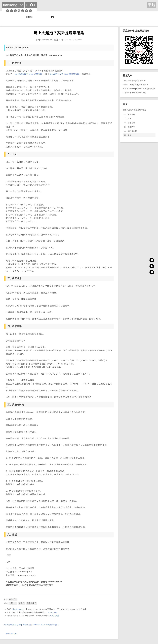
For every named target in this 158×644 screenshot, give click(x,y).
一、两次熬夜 (130, 114)
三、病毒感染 (130, 123)
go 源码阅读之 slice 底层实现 (29, 74)
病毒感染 (31, 603)
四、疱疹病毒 (130, 127)
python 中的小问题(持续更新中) (136, 85)
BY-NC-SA (53, 612)
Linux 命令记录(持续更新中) (134, 81)
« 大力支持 (54, 616)
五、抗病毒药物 (130, 131)
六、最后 (128, 135)
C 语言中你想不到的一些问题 (135, 93)
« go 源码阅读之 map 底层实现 (17, 625)
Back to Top (11, 634)
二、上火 (128, 119)
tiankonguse (18, 609)
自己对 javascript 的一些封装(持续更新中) (140, 89)
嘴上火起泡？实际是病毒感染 (135, 110)
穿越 (151, 5)
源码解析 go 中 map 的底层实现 (64, 74)
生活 (13, 599)
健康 (22, 603)
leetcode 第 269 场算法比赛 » (46, 625)
